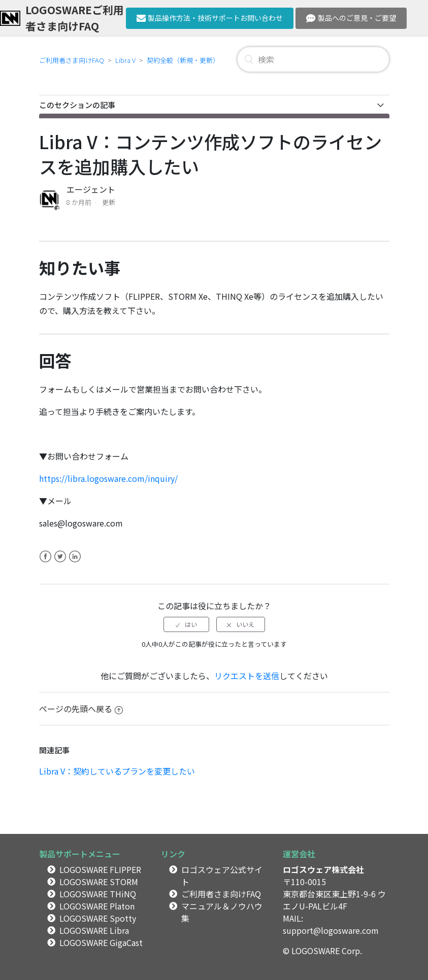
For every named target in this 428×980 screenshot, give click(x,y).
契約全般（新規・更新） (183, 60)
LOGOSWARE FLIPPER (100, 869)
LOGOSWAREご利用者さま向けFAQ (75, 17)
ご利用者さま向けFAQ (72, 60)
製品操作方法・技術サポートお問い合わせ (210, 18)
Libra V (125, 60)
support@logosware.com (331, 930)
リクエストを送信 (247, 676)
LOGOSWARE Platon (97, 906)
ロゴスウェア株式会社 (323, 869)
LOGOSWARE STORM (99, 882)
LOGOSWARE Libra (94, 930)
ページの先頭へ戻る (81, 709)
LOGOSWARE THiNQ (98, 894)
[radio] (186, 624)
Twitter (60, 563)
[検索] (313, 59)
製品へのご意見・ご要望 (351, 18)
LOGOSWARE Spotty (98, 918)
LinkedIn (75, 563)
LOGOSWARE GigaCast (101, 942)
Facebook (45, 563)
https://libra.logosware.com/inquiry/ (108, 478)
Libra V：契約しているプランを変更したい (117, 771)
